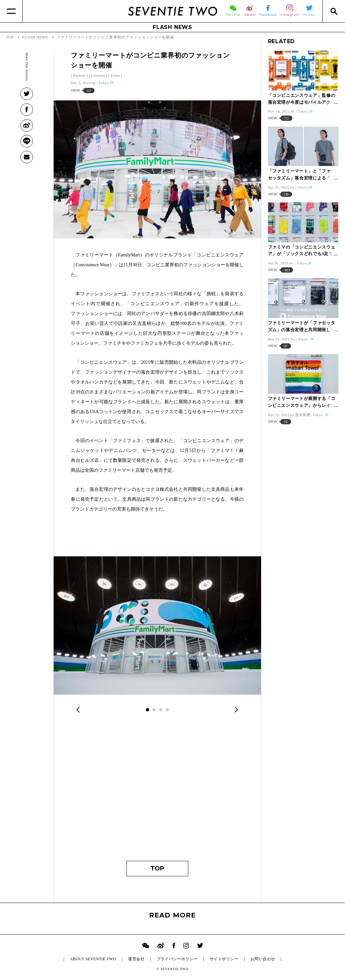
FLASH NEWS (172, 27)
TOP (157, 868)
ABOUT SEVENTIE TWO (93, 959)
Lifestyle (98, 75)
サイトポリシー (224, 959)
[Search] (334, 11)
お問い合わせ (263, 959)
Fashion (79, 75)
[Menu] (11, 11)
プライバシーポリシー (177, 959)
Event (115, 75)
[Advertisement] (157, 792)
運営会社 (136, 959)
